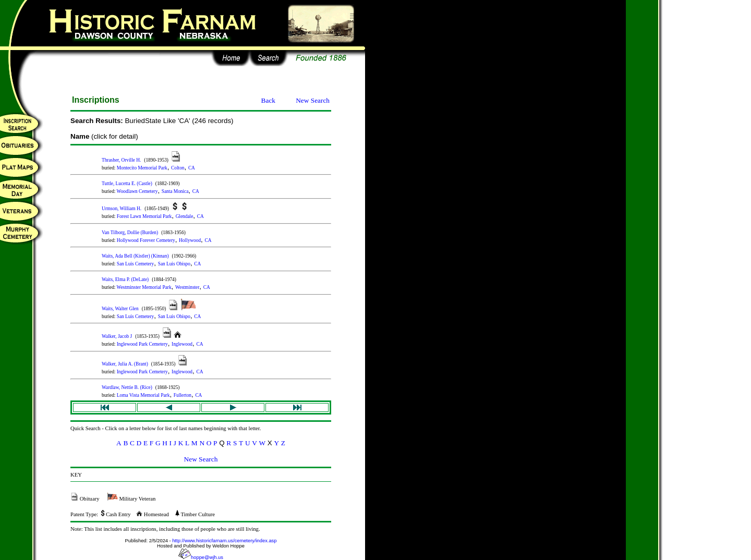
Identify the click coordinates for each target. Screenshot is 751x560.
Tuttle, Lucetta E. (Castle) (127, 184)
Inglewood (182, 344)
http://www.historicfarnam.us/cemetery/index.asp (224, 541)
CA (192, 168)
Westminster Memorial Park (144, 287)
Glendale (185, 216)
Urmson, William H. (122, 209)
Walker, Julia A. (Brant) (125, 364)
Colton (178, 168)
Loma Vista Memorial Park (143, 395)
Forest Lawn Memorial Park (144, 216)
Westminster (187, 287)
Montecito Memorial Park (142, 168)
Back (268, 100)
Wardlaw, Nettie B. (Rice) (127, 387)
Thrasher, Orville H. (121, 160)
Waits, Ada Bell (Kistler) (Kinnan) (135, 256)
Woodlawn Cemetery (137, 191)
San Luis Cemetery (136, 264)
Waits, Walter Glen (120, 309)
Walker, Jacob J (117, 336)
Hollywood (190, 240)
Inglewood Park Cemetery (142, 344)
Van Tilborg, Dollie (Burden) (130, 233)
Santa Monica (175, 191)
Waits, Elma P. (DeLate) (125, 279)
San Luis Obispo (174, 264)
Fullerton (183, 395)
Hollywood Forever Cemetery (146, 240)
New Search (313, 100)
